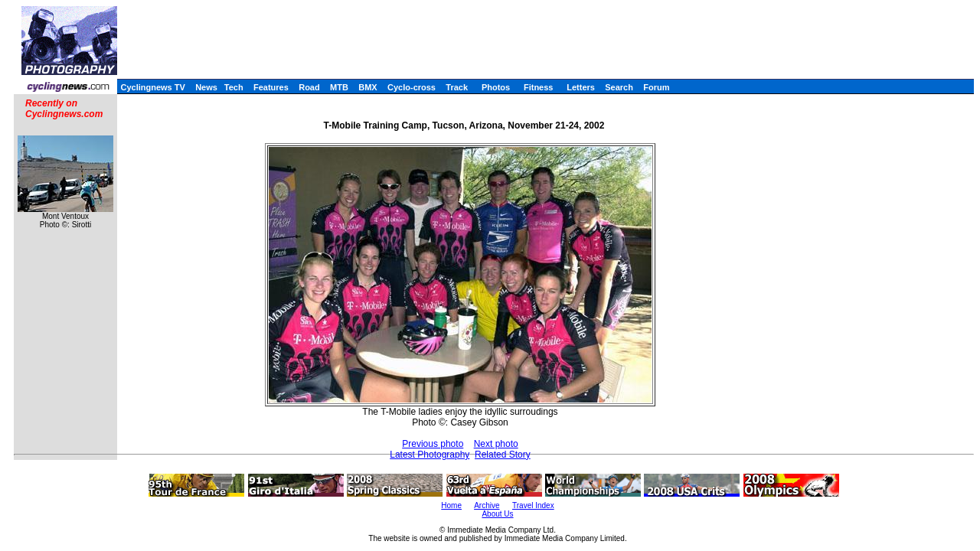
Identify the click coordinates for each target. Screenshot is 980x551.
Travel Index (533, 505)
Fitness (539, 87)
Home (451, 505)
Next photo (496, 444)
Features (271, 87)
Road (309, 87)
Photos (496, 87)
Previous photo (433, 444)
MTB (339, 87)
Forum (656, 87)
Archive (487, 505)
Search (619, 87)
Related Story (503, 455)
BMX (367, 87)
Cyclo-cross (412, 87)
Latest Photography (430, 455)
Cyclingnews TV (152, 87)
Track (457, 87)
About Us (497, 514)
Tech (234, 87)
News (206, 87)
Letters (581, 87)
